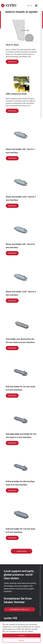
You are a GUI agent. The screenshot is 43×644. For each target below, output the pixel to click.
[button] (21, 551)
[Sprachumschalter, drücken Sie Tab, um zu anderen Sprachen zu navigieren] (30, 5)
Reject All (21, 640)
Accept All (22, 636)
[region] (21, 633)
